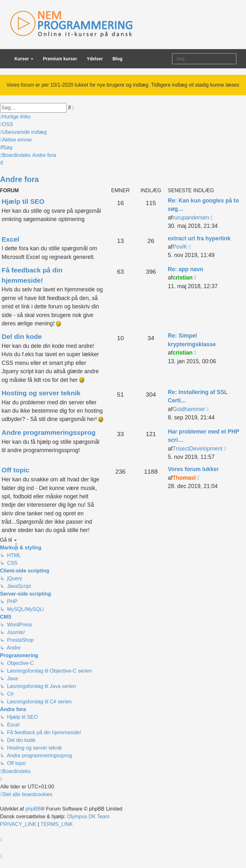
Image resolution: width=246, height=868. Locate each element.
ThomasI (184, 478)
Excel (10, 239)
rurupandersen (191, 218)
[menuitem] (7, 125)
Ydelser (95, 59)
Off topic (16, 470)
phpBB (33, 809)
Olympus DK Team (88, 816)
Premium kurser (60, 59)
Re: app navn (185, 269)
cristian (183, 278)
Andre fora (19, 179)
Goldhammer (189, 409)
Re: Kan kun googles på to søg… (203, 205)
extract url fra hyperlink (199, 238)
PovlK (180, 247)
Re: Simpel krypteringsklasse (192, 340)
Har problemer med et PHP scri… (204, 436)
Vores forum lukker (193, 469)
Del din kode (22, 336)
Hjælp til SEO (23, 201)
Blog (117, 59)
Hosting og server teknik (41, 393)
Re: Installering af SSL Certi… (198, 396)
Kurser (24, 59)
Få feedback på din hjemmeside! (32, 275)
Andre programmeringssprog (49, 432)
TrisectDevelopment (198, 449)
